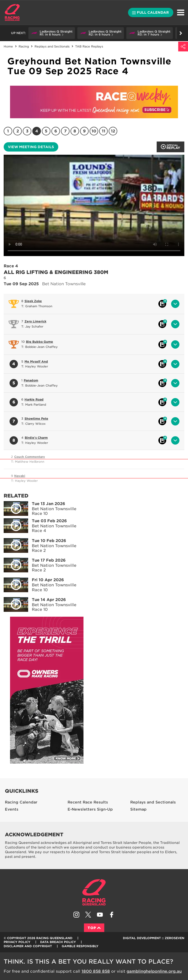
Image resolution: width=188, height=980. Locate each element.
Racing (24, 46)
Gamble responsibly (80, 946)
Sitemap (138, 809)
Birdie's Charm (36, 438)
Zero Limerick (35, 321)
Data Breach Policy (58, 942)
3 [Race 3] (27, 131)
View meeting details (31, 147)
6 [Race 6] (56, 131)
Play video (12, 508)
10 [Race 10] (94, 131)
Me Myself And (36, 361)
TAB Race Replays (89, 46)
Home (12, 12)
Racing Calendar (21, 802)
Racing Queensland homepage (94, 892)
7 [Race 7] (65, 131)
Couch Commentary (30, 457)
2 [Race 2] (18, 131)
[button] (52, 33)
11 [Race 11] (104, 131)
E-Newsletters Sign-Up (90, 809)
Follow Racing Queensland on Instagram (76, 915)
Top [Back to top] (94, 928)
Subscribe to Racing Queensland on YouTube (100, 915)
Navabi (20, 476)
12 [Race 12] (113, 131)
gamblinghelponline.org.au (154, 971)
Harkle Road (34, 399)
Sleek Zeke (33, 301)
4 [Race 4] (37, 131)
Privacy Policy (17, 942)
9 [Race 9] (84, 131)
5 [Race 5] (46, 131)
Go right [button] (181, 33)
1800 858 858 (96, 971)
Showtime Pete (36, 419)
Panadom (31, 380)
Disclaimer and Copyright (28, 946)
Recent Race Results (88, 802)
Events (12, 809)
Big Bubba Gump (40, 342)
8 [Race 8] (75, 131)
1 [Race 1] (8, 131)
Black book (162, 304)
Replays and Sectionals (52, 46)
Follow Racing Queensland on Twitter (88, 915)
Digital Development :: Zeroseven (154, 938)
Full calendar (151, 12)
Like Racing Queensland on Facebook (112, 915)
